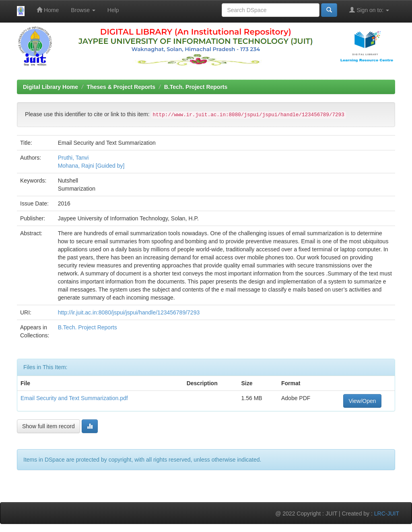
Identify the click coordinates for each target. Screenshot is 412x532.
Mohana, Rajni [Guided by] (91, 166)
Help (113, 10)
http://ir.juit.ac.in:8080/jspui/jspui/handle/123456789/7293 (129, 312)
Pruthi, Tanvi (73, 158)
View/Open (362, 401)
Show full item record (48, 426)
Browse (83, 10)
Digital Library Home (50, 87)
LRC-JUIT (387, 514)
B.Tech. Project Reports (196, 87)
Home (48, 10)
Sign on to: (369, 10)
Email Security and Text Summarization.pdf (74, 398)
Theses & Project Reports (121, 87)
